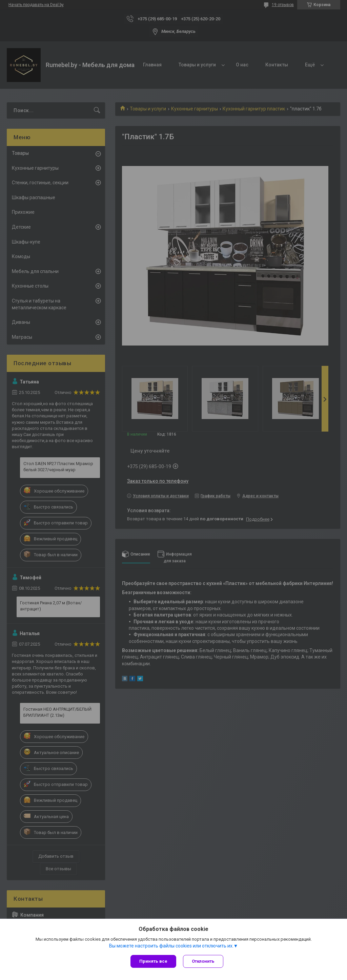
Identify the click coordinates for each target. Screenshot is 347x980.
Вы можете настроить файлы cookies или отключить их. (171, 946)
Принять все (153, 961)
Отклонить (203, 961)
